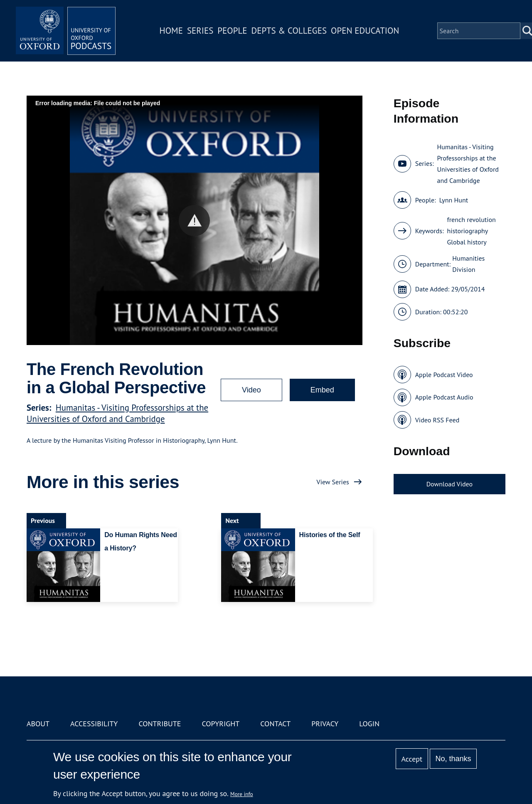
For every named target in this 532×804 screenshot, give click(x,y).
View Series (333, 482)
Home (171, 31)
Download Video (449, 484)
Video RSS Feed (437, 420)
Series (200, 31)
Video (251, 390)
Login (369, 724)
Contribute (160, 724)
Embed (322, 390)
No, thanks (453, 759)
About (38, 724)
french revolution (472, 219)
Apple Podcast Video (444, 375)
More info (242, 794)
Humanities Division (468, 264)
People (232, 31)
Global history (467, 242)
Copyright (220, 724)
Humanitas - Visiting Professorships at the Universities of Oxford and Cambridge (117, 413)
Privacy (325, 724)
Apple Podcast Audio (444, 397)
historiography (468, 231)
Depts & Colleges (289, 31)
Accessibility (94, 724)
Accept (412, 759)
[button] (194, 221)
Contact (275, 724)
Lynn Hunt (454, 200)
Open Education (365, 31)
